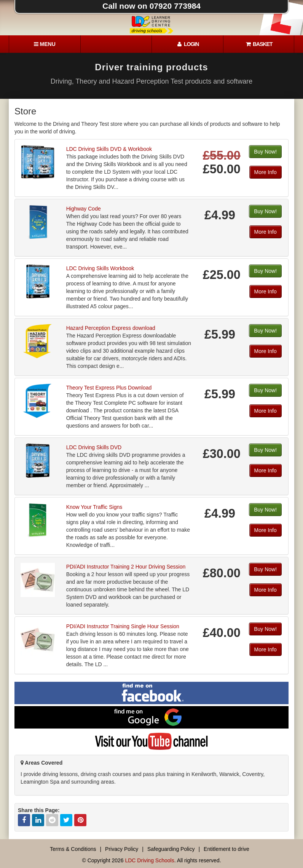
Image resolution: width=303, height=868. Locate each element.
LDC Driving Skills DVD (94, 447)
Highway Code (84, 209)
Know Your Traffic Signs (94, 507)
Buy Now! (265, 152)
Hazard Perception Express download (111, 328)
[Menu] (45, 44)
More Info (266, 172)
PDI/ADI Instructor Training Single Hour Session (123, 626)
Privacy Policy (122, 849)
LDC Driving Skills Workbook (100, 268)
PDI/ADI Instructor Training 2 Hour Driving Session (126, 567)
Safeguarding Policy (171, 849)
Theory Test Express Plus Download (109, 388)
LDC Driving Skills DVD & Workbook (109, 149)
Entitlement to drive (226, 849)
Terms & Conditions (73, 849)
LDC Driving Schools (149, 860)
